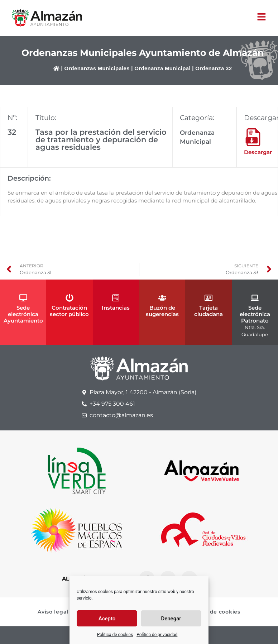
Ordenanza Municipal (162, 68)
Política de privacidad (157, 635)
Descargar (258, 152)
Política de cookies (115, 635)
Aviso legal (53, 612)
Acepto (107, 619)
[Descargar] (253, 137)
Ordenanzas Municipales (97, 68)
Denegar (171, 619)
